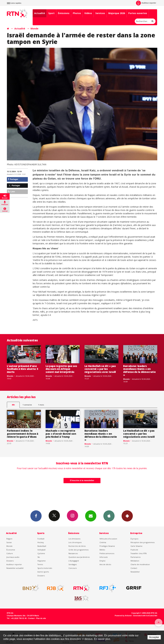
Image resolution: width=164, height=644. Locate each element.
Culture (10, 553)
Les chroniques (75, 542)
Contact (134, 568)
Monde (34, 29)
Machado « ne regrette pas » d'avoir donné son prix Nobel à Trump (61, 434)
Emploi (102, 561)
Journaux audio (13, 557)
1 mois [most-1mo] (41, 405)
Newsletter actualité (15, 568)
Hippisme (42, 561)
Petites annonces (107, 553)
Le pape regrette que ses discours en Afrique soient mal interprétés (61, 369)
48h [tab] (13, 405)
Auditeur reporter (14, 564)
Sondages (73, 564)
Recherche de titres (77, 546)
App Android (127, 516)
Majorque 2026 (117, 13)
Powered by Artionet (123, 616)
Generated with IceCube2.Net (145, 616)
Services (100, 13)
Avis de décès (105, 564)
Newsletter (135, 572)
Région (9, 539)
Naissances (73, 553)
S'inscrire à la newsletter (82, 480)
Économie (11, 550)
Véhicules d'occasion (108, 539)
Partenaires (136, 557)
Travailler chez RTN (139, 553)
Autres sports (43, 572)
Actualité (40, 13)
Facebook (36, 516)
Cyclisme (41, 553)
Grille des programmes (78, 550)
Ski (39, 557)
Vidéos (88, 13)
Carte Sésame (136, 546)
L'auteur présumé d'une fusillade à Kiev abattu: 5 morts (23, 369)
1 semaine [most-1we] (27, 405)
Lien (11, 192)
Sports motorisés (45, 568)
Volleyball (41, 550)
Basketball (42, 546)
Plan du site (41, 618)
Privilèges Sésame (107, 546)
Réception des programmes (143, 542)
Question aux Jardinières (79, 557)
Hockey (41, 542)
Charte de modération (140, 564)
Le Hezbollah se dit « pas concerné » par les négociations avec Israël (100, 369)
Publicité (134, 550)
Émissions (64, 13)
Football (41, 539)
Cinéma (103, 542)
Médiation (135, 561)
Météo (102, 550)
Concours (73, 568)
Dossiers (10, 561)
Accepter (154, 637)
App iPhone (109, 516)
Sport (51, 13)
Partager (13, 179)
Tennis (40, 564)
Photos (77, 13)
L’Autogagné (74, 561)
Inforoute (104, 557)
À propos (134, 539)
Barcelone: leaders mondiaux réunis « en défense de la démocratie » (139, 371)
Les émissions (74, 539)
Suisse (9, 542)
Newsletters (91, 516)
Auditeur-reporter (146, 3)
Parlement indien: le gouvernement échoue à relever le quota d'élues (23, 434)
